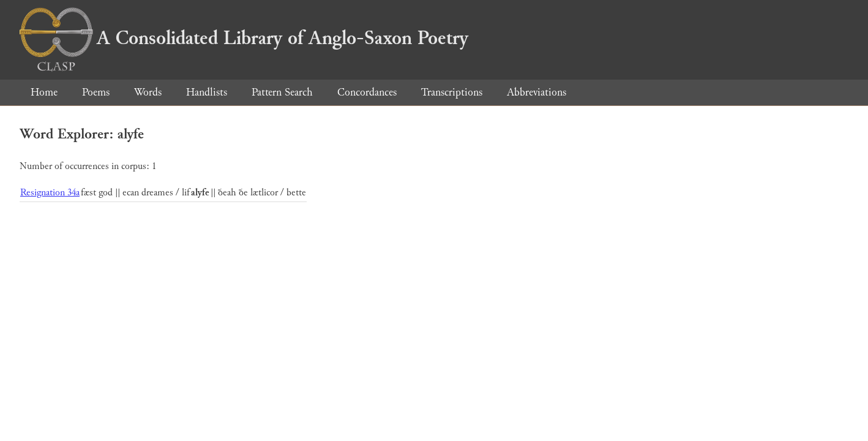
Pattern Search (282, 92)
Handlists (207, 92)
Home (44, 92)
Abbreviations (537, 92)
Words (148, 92)
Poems (96, 92)
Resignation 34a (50, 193)
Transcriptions (452, 92)
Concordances (367, 92)
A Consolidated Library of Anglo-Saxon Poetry (244, 38)
